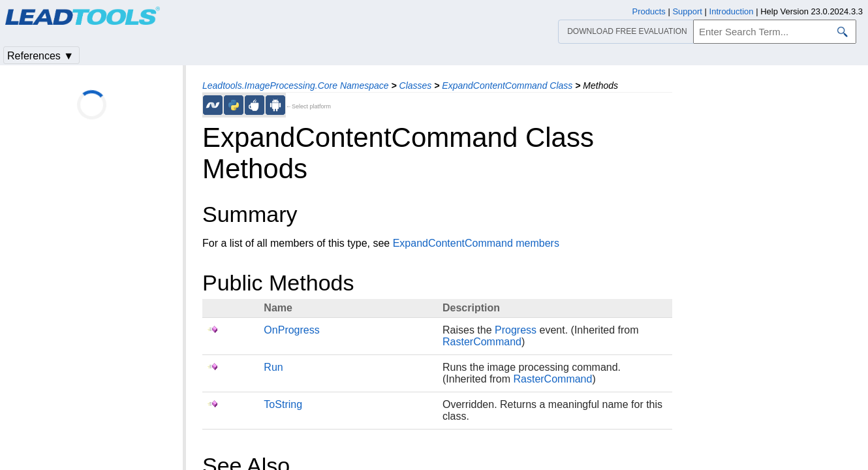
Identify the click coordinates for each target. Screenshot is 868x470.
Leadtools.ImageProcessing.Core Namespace (296, 86)
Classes (416, 86)
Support (687, 11)
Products (649, 11)
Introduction (732, 11)
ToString (283, 404)
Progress (516, 330)
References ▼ (40, 56)
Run (273, 367)
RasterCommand (482, 342)
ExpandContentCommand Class (507, 86)
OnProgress (291, 330)
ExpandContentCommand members (476, 243)
